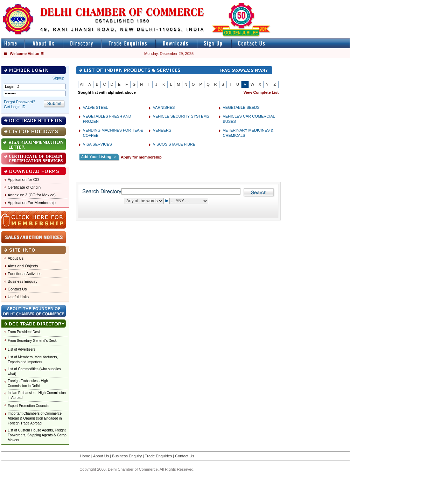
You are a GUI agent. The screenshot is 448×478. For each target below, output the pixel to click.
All (82, 84)
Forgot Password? (19, 102)
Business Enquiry (23, 281)
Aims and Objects (23, 266)
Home (85, 456)
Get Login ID (15, 107)
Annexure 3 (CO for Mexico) (32, 195)
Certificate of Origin (24, 187)
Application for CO (23, 180)
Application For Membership (32, 203)
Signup (58, 78)
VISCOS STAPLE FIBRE (174, 144)
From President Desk (24, 332)
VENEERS (162, 130)
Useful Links (18, 297)
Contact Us (17, 289)
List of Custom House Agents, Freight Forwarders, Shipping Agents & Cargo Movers (37, 435)
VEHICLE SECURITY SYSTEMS (181, 116)
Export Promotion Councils (28, 406)
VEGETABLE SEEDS (241, 107)
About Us (16, 258)
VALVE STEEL (96, 107)
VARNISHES (164, 107)
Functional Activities (25, 274)
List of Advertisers (22, 349)
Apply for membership (141, 157)
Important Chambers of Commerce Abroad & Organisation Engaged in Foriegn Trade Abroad (35, 418)
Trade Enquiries (158, 456)
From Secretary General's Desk (32, 341)
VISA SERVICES (97, 144)
